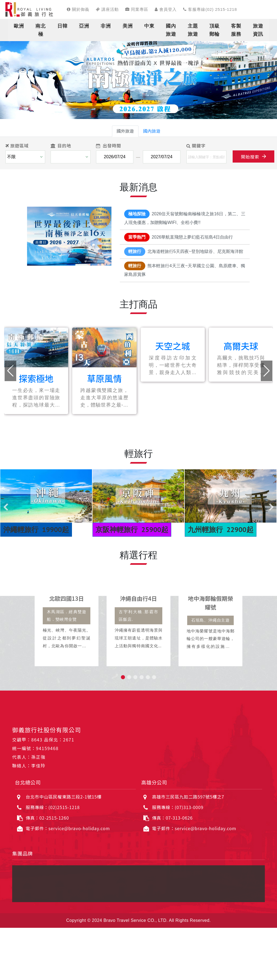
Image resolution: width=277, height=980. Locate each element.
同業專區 (137, 9)
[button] (14, 76)
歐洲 (19, 26)
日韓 (62, 26)
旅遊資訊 (258, 30)
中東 (149, 26)
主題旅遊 (193, 30)
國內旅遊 (171, 30)
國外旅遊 (125, 131)
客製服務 (236, 30)
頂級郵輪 (215, 30)
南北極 (41, 30)
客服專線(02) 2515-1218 (210, 9)
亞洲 (84, 26)
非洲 (106, 26)
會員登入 (166, 9)
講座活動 (107, 9)
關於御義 (78, 9)
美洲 (128, 26)
